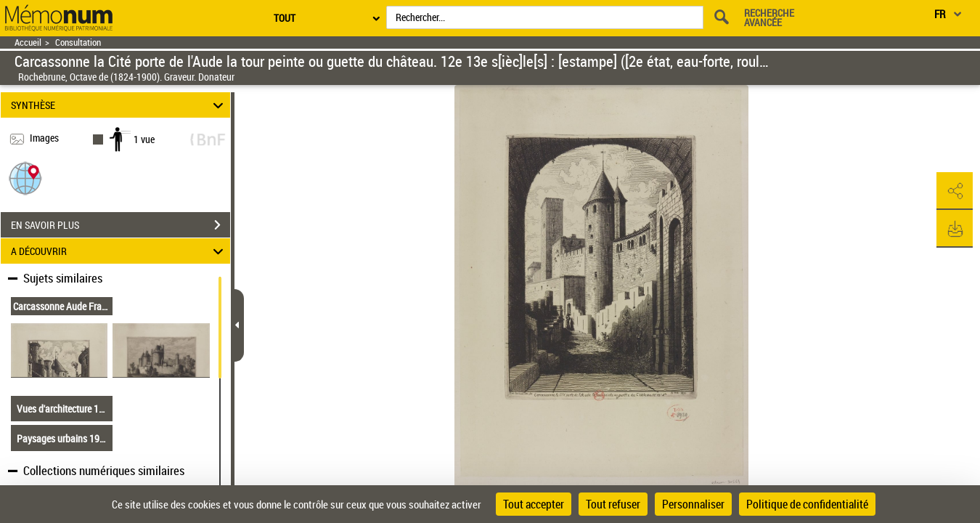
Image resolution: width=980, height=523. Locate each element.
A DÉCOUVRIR (119, 251)
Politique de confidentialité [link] (807, 504)
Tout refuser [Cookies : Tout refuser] (613, 504)
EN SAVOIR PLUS (121, 225)
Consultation (78, 42)
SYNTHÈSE (119, 105)
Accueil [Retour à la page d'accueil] (28, 42)
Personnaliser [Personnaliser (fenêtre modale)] (693, 504)
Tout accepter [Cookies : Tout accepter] (534, 504)
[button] (25, 178)
